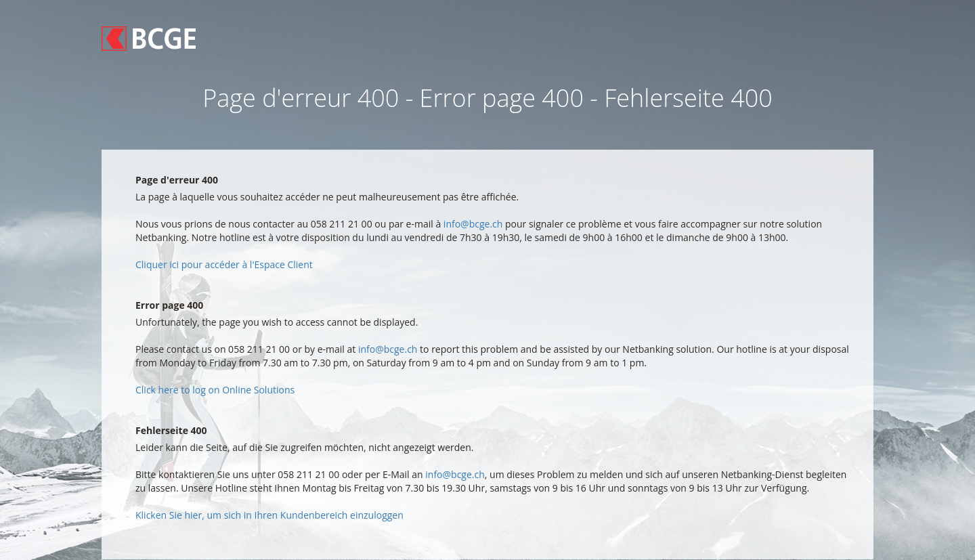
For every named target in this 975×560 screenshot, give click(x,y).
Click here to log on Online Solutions (215, 390)
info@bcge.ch (473, 224)
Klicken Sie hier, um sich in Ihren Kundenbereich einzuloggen (269, 515)
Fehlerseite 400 (171, 430)
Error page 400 (169, 305)
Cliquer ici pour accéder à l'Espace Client (224, 264)
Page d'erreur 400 (177, 180)
